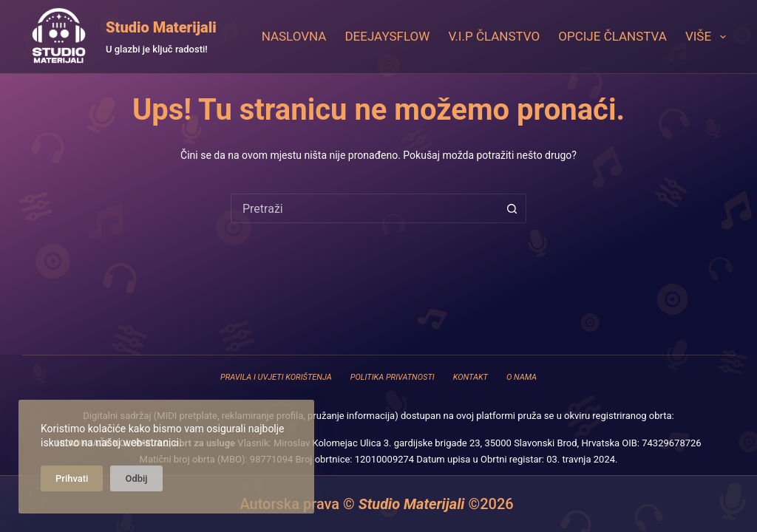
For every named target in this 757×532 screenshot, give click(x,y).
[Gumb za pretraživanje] (512, 208)
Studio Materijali (161, 27)
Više (709, 37)
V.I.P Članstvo (494, 36)
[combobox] (364, 208)
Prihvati (72, 478)
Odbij (136, 478)
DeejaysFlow (387, 36)
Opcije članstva (612, 36)
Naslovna (294, 36)
